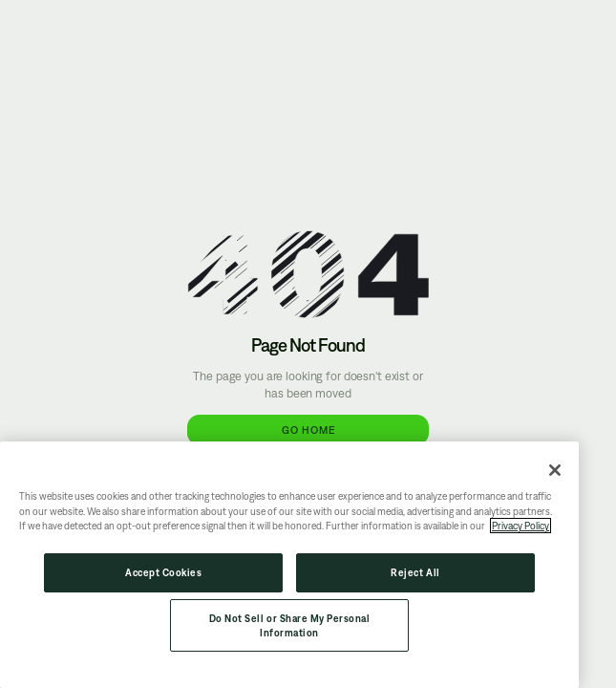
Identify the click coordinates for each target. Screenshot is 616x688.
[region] (289, 565)
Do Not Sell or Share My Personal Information (290, 625)
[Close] (555, 470)
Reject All (415, 572)
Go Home (308, 430)
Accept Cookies (163, 572)
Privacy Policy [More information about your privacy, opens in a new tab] (520, 526)
